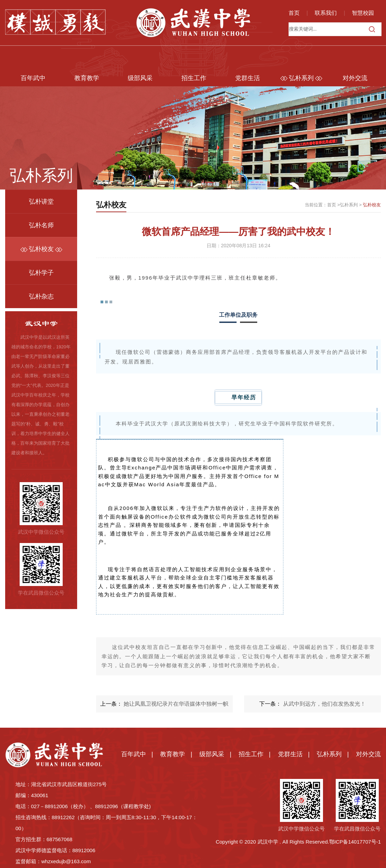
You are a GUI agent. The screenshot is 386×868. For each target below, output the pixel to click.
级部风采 (139, 54)
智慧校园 (363, 13)
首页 (294, 13)
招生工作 (193, 54)
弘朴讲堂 (41, 177)
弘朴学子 (41, 249)
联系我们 (326, 13)
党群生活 (247, 54)
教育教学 (86, 54)
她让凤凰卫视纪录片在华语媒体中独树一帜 (176, 679)
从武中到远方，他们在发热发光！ (324, 679)
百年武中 (32, 54)
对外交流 (354, 54)
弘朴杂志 (41, 272)
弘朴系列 (300, 54)
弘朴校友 (41, 225)
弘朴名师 (41, 201)
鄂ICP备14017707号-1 (355, 817)
